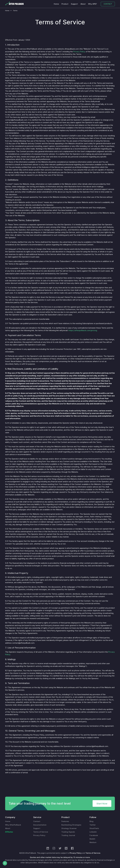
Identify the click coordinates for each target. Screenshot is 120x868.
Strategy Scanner (69, 828)
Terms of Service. (93, 853)
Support (74, 4)
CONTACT (108, 4)
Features (65, 821)
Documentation (40, 825)
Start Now (102, 804)
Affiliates (9, 832)
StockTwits (94, 828)
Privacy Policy (79, 52)
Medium (93, 842)
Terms (15, 11)
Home (56, 4)
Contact (37, 821)
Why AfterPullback (13, 825)
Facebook (94, 835)
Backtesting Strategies (71, 825)
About (83, 4)
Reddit (92, 839)
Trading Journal (68, 835)
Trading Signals (68, 832)
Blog (91, 821)
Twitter (93, 825)
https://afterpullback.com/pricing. (83, 330)
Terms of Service (41, 832)
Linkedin (93, 832)
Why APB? (92, 4)
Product (65, 4)
